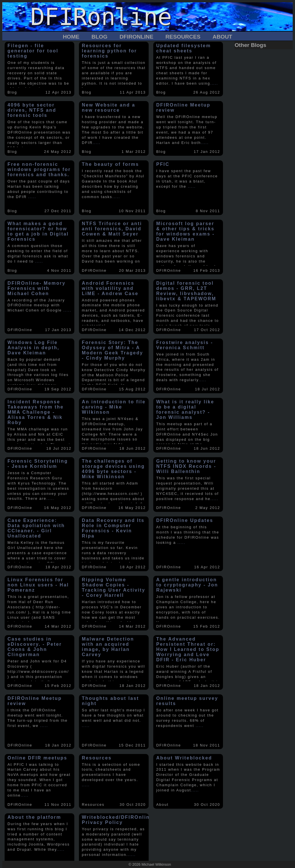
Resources (183, 37)
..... (214, 83)
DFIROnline (136, 37)
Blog (100, 37)
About (222, 37)
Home (71, 37)
